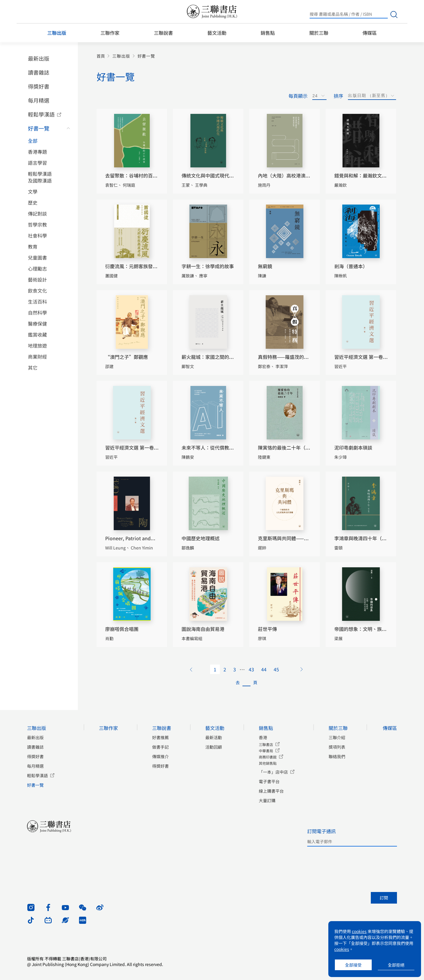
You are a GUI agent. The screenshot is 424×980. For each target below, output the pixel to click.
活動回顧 (214, 747)
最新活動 (214, 737)
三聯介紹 (337, 737)
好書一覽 (39, 128)
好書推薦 (160, 737)
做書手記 (160, 747)
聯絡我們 (337, 756)
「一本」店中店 (273, 772)
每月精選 (39, 100)
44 (264, 669)
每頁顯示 (298, 96)
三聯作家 (110, 33)
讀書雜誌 (39, 72)
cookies (359, 931)
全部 (33, 141)
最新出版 (39, 58)
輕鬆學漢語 (41, 114)
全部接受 (353, 965)
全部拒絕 (396, 965)
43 (251, 669)
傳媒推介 (160, 756)
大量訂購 (267, 800)
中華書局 (266, 751)
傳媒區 (370, 33)
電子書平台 (269, 781)
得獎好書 (39, 86)
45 (276, 669)
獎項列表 (337, 747)
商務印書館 (268, 757)
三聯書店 (266, 744)
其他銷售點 (268, 763)
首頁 (101, 56)
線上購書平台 (271, 791)
